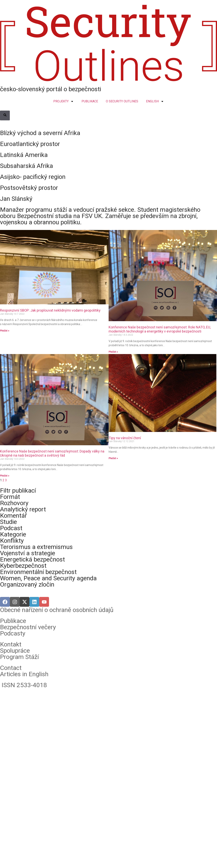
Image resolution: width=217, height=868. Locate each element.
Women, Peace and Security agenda (48, 578)
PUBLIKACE (90, 101)
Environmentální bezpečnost (38, 572)
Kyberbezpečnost (23, 566)
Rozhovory (14, 503)
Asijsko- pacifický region (33, 177)
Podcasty (13, 633)
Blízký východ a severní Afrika (40, 133)
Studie (8, 522)
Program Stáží (19, 657)
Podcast (11, 528)
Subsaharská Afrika (26, 166)
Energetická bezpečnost (32, 559)
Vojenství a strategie (28, 553)
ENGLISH (155, 101)
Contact (11, 668)
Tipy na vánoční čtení (125, 438)
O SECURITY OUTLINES (122, 101)
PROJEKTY (64, 101)
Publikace (13, 621)
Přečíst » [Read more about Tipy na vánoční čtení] (113, 458)
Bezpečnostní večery (28, 627)
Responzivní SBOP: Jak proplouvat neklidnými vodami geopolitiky (50, 310)
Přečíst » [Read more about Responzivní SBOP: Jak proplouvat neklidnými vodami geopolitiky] (5, 331)
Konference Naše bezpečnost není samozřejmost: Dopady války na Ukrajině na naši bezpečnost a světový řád (52, 453)
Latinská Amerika (24, 155)
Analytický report (23, 509)
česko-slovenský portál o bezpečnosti (51, 89)
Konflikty (12, 541)
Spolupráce (15, 651)
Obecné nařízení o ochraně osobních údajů (57, 610)
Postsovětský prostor (29, 188)
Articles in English (24, 674)
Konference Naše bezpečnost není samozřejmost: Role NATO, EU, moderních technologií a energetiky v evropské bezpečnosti (160, 329)
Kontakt (11, 644)
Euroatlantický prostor (30, 144)
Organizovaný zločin (27, 584)
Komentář (13, 516)
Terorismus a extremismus (36, 547)
